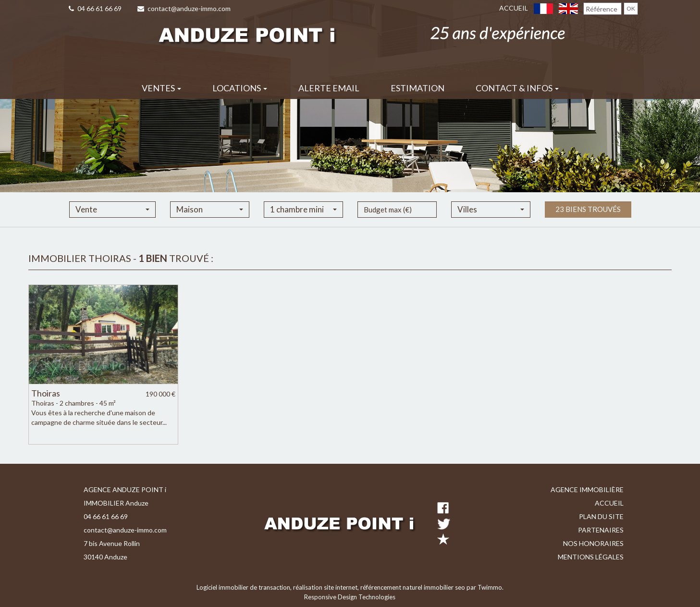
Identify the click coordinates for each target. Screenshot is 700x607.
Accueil (514, 8)
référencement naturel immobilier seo (413, 587)
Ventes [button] (161, 88)
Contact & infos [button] (517, 88)
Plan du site (601, 516)
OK (631, 8)
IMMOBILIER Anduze (116, 503)
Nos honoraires (593, 543)
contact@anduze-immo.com (184, 8)
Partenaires (601, 530)
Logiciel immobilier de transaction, (245, 587)
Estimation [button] (418, 88)
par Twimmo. (485, 587)
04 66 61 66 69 (95, 8)
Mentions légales (591, 557)
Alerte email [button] (329, 88)
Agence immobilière (587, 489)
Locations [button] (240, 88)
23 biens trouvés (588, 221)
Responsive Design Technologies (350, 597)
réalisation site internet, (327, 587)
